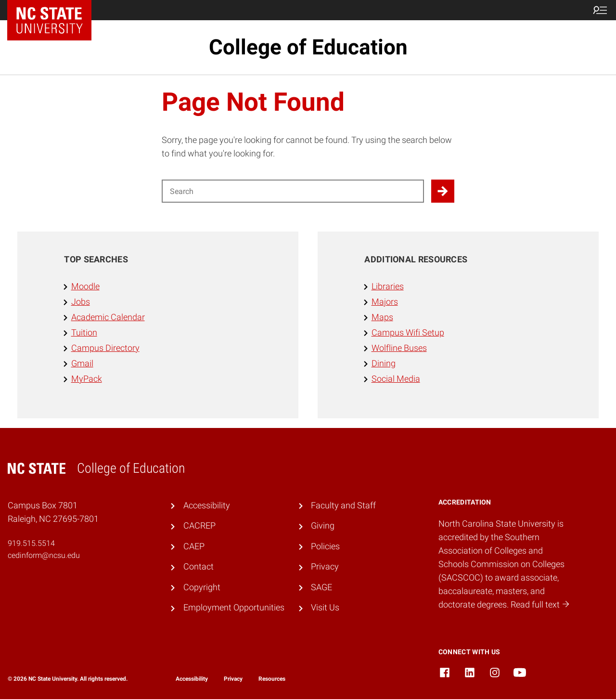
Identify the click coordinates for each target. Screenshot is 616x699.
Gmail (82, 363)
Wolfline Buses (399, 348)
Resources (272, 679)
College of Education (308, 47)
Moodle (85, 286)
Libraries (388, 286)
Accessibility (207, 505)
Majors (385, 302)
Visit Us (325, 608)
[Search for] (293, 191)
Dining (384, 363)
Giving (323, 526)
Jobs (81, 302)
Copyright (202, 587)
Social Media (396, 379)
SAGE (321, 587)
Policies (325, 546)
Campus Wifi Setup (408, 333)
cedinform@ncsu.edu (44, 555)
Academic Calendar (108, 317)
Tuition (84, 333)
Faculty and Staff (343, 505)
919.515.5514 (31, 543)
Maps (382, 317)
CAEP (194, 546)
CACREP (199, 526)
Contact (199, 567)
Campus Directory (105, 348)
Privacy (325, 567)
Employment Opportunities (234, 608)
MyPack (87, 379)
